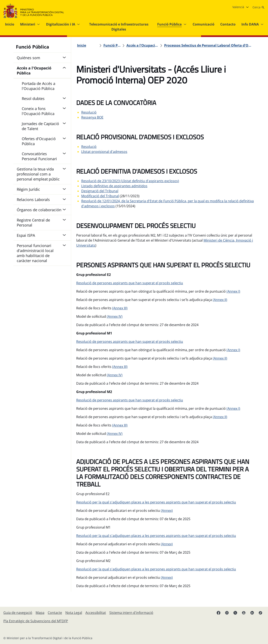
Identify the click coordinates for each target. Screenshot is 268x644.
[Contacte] (55, 613)
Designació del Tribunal (100, 191)
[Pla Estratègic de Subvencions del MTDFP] (36, 621)
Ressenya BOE (92, 117)
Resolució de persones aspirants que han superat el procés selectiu (130, 283)
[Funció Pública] (112, 45)
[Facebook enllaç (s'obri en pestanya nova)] (219, 613)
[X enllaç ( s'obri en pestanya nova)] (235, 613)
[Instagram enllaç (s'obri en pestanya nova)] (227, 613)
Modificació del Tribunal (100, 196)
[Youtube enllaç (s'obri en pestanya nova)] (244, 613)
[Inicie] (82, 45)
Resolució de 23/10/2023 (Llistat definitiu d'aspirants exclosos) (130, 181)
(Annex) (167, 511)
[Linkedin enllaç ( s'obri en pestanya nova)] (252, 613)
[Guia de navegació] (18, 613)
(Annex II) (220, 300)
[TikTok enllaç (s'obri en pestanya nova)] (260, 613)
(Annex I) (233, 291)
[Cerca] (259, 7)
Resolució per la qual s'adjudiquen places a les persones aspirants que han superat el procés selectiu (156, 502)
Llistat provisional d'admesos (104, 152)
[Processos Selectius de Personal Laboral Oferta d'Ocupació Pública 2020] (209, 45)
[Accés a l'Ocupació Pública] (142, 45)
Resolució (89, 112)
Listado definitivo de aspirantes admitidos (114, 186)
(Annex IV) (115, 316)
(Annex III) (120, 308)
